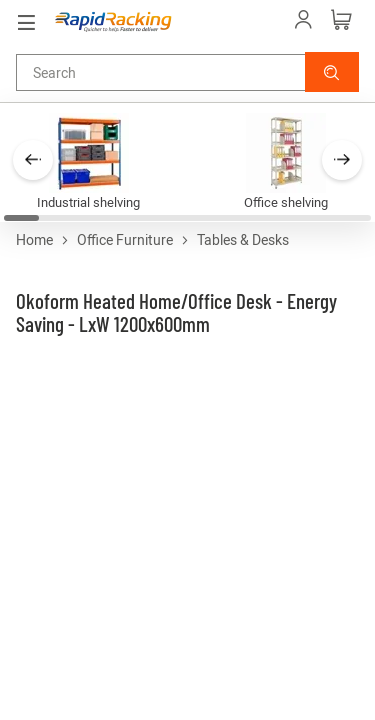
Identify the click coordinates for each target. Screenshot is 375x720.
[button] (332, 72)
